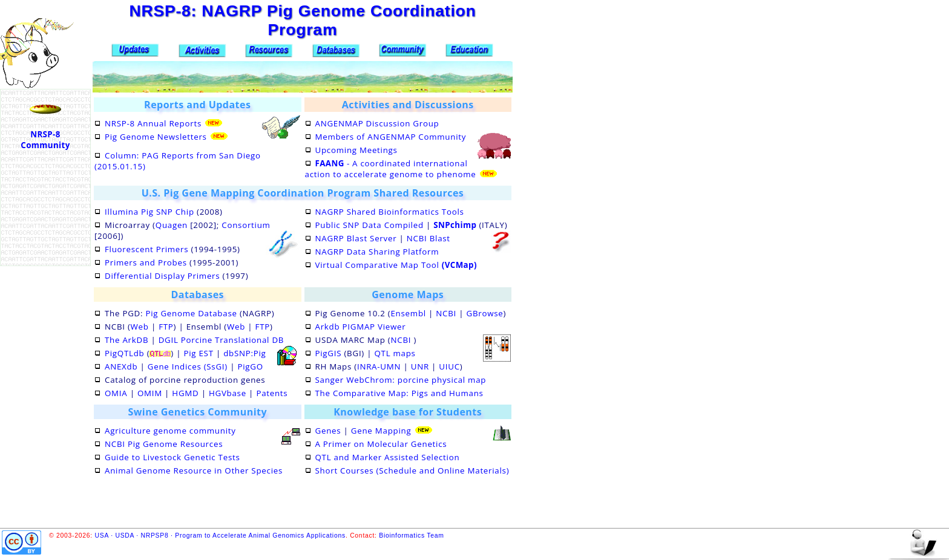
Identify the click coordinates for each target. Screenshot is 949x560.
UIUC (449, 366)
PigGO (250, 366)
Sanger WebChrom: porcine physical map (401, 380)
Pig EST (198, 353)
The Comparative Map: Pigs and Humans (399, 393)
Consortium (246, 225)
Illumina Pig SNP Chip (149, 212)
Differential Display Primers (162, 276)
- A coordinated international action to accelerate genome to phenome (391, 169)
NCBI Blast (429, 238)
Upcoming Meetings (356, 150)
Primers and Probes (146, 262)
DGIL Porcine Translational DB (221, 340)
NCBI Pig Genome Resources (164, 444)
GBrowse (485, 313)
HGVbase (228, 393)
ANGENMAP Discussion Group (377, 123)
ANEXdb (121, 366)
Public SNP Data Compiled (369, 225)
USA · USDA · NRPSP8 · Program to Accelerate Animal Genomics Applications (220, 536)
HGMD (185, 393)
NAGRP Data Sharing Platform (377, 252)
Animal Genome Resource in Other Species (194, 470)
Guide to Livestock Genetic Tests (172, 457)
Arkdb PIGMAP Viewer (361, 327)
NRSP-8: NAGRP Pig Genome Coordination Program (302, 20)
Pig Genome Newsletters (156, 137)
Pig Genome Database (191, 313)
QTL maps (395, 353)
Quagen (172, 225)
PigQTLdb (124, 353)
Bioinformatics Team (411, 536)
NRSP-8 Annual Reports (153, 123)
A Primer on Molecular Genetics (381, 444)
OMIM (150, 393)
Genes (328, 431)
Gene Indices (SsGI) (188, 366)
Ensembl (408, 313)
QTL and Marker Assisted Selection (388, 457)
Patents (272, 393)
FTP (166, 327)
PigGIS (329, 353)
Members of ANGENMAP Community (391, 137)
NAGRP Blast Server (356, 238)
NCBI (446, 313)
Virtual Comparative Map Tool (396, 265)
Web (140, 327)
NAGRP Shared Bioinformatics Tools (390, 212)
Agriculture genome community (170, 431)
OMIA (116, 393)
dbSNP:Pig (245, 353)
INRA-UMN (379, 366)
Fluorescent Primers (146, 249)
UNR (420, 366)
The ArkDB (126, 340)
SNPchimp (455, 225)
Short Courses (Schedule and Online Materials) (412, 470)
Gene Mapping (381, 431)
